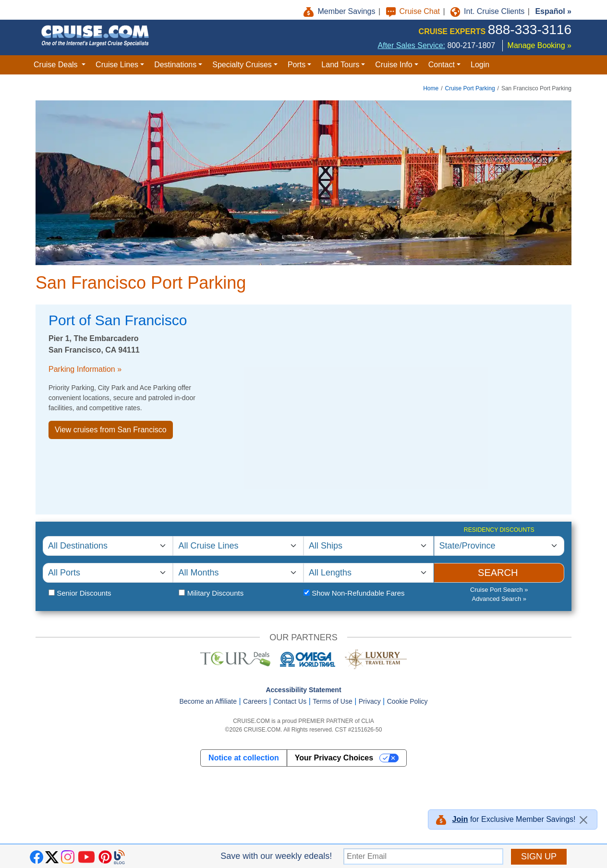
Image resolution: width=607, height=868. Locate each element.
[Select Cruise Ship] (369, 546)
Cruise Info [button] (394, 65)
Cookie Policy (407, 701)
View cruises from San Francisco (111, 430)
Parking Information (82, 369)
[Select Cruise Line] (238, 546)
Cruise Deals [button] (57, 65)
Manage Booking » (540, 45)
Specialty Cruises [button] (242, 65)
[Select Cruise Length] (369, 573)
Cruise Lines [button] (117, 65)
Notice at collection (244, 758)
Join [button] (460, 819)
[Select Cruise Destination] (108, 546)
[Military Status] (182, 593)
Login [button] (480, 65)
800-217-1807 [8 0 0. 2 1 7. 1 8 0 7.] (471, 45)
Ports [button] (297, 65)
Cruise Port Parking (470, 88)
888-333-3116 (530, 30)
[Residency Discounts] (499, 546)
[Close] (583, 820)
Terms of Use (332, 701)
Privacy (370, 701)
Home (431, 88)
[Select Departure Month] (238, 573)
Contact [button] (442, 65)
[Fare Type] (307, 593)
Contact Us (290, 701)
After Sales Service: (412, 45)
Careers (255, 701)
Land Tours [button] (340, 65)
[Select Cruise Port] (108, 573)
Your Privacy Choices (334, 758)
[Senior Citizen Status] (52, 593)
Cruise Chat (414, 11)
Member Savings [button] (340, 11)
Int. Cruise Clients (489, 11)
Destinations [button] (175, 65)
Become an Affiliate (208, 701)
